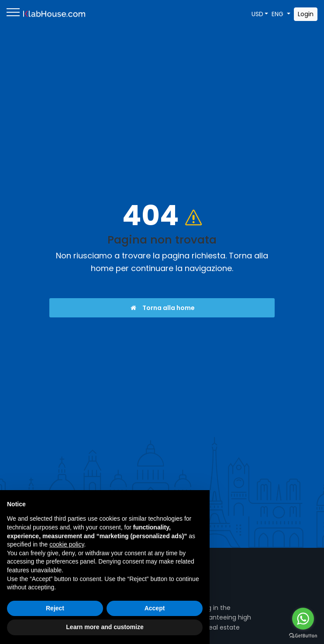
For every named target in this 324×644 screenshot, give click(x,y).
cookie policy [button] (67, 544)
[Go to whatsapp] (303, 619)
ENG (278, 14)
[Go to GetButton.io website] (303, 635)
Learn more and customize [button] (105, 627)
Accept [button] (155, 608)
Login (306, 14)
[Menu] (13, 14)
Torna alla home (162, 308)
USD (257, 14)
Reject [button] (55, 608)
